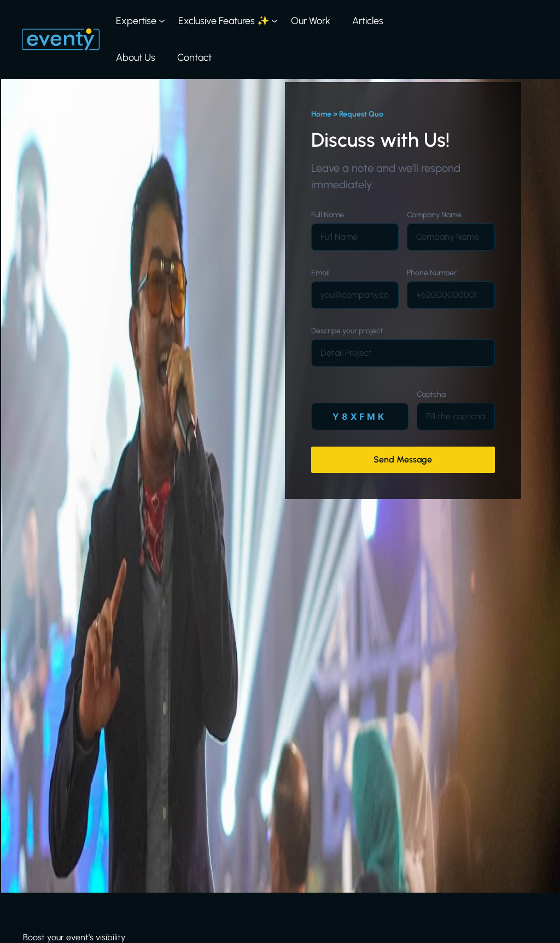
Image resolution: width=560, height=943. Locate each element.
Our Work (311, 21)
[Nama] (355, 237)
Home (321, 114)
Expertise (136, 21)
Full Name (328, 215)
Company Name (434, 215)
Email (320, 273)
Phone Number (432, 273)
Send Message (403, 459)
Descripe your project (347, 331)
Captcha (431, 394)
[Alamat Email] (355, 295)
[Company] (451, 237)
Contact (194, 57)
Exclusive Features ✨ (224, 21)
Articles (368, 21)
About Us (136, 57)
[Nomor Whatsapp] (451, 295)
